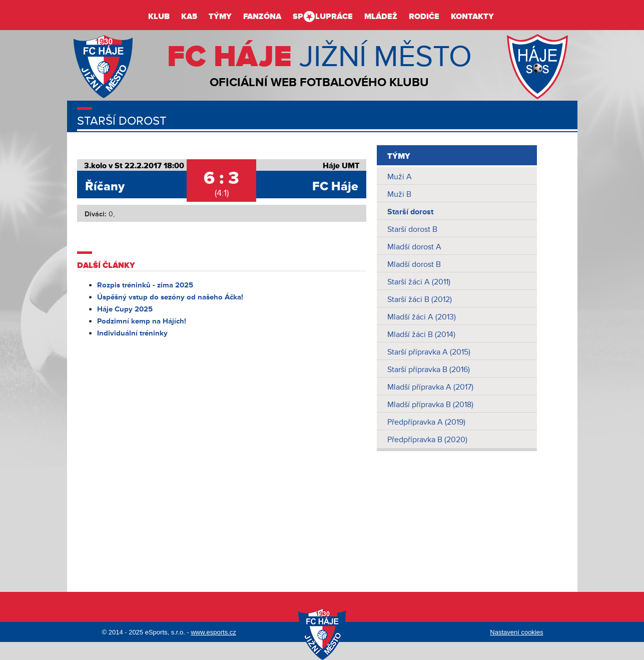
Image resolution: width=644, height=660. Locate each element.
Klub (159, 17)
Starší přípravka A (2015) (429, 352)
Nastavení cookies (516, 632)
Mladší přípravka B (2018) (430, 405)
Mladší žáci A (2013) (422, 317)
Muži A (400, 177)
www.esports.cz (213, 632)
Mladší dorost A (414, 247)
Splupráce (323, 17)
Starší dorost (410, 212)
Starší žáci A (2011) (419, 282)
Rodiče (424, 17)
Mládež (381, 17)
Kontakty (472, 17)
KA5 (189, 17)
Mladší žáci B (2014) (421, 335)
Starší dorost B (412, 229)
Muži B (399, 194)
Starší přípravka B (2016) (429, 370)
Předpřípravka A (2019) (426, 422)
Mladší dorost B (414, 264)
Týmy (220, 17)
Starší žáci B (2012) (420, 299)
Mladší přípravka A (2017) (430, 387)
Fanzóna (262, 17)
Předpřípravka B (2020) (427, 440)
